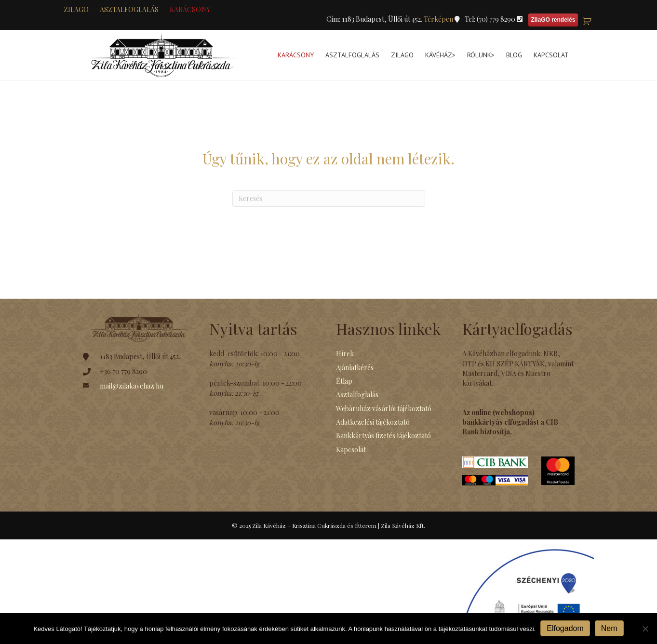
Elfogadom (565, 628)
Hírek (345, 354)
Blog (514, 55)
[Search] (329, 199)
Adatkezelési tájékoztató (373, 422)
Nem (609, 628)
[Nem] (645, 629)
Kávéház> (440, 55)
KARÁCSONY (190, 9)
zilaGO (76, 9)
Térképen (439, 19)
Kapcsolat (551, 55)
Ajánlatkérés (355, 368)
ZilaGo (402, 55)
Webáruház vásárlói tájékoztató (384, 409)
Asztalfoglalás (129, 9)
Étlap (344, 381)
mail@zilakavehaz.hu (132, 386)
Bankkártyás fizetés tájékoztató (383, 436)
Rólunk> (481, 55)
